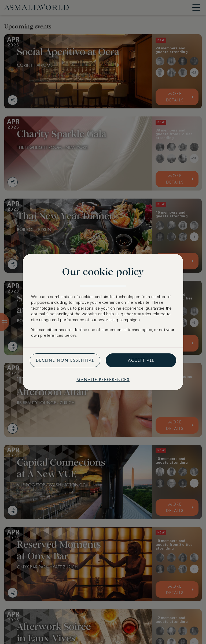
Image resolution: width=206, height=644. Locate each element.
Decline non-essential (65, 360)
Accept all (141, 360)
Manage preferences (103, 380)
